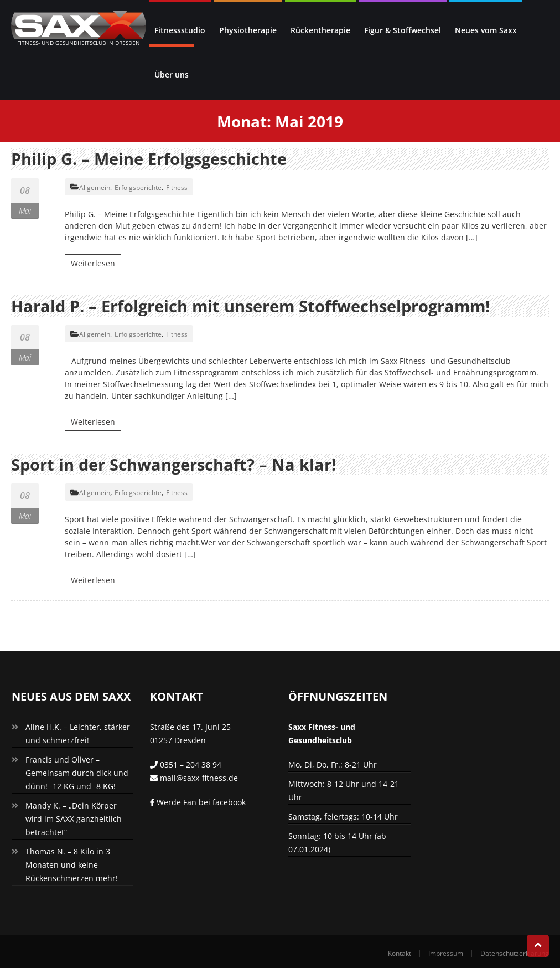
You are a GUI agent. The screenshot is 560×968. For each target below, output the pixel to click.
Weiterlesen (93, 263)
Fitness (177, 187)
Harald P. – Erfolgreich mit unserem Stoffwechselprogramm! (261, 305)
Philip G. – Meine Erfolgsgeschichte (155, 159)
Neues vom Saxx (486, 30)
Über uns (172, 74)
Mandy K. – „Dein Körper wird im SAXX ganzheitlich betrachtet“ (74, 818)
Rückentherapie (320, 30)
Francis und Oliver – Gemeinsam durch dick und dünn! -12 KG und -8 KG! (77, 772)
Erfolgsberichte (138, 187)
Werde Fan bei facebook (198, 802)
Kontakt (400, 953)
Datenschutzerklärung (515, 953)
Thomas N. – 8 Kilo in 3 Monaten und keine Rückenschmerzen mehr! (72, 864)
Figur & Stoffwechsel (403, 30)
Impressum (446, 953)
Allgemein (95, 187)
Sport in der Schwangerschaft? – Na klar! (179, 464)
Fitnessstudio (180, 30)
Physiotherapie (248, 30)
